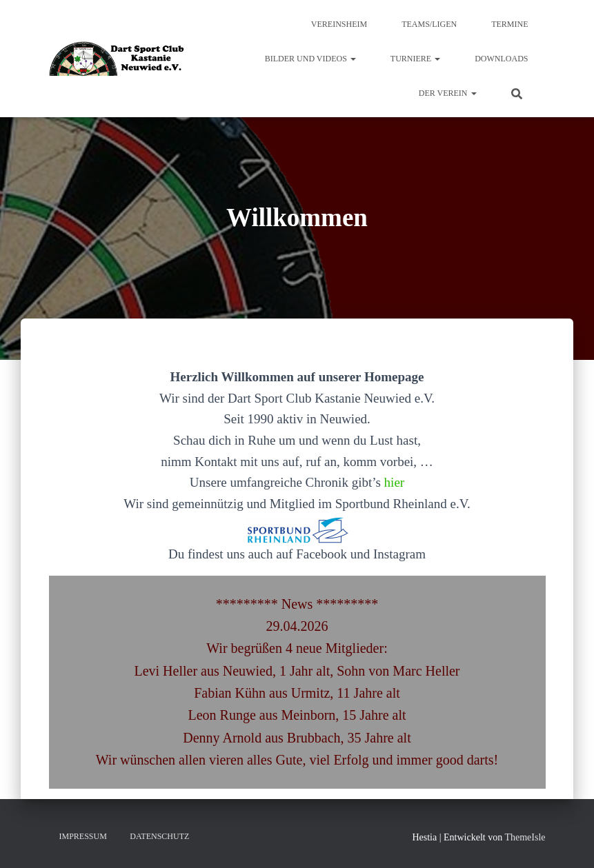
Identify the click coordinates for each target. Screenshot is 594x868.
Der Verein (448, 93)
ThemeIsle (525, 837)
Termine (509, 24)
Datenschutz (159, 836)
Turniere (415, 59)
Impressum (83, 836)
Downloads (501, 59)
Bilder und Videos (310, 59)
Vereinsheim (339, 24)
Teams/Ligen (429, 24)
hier (395, 482)
